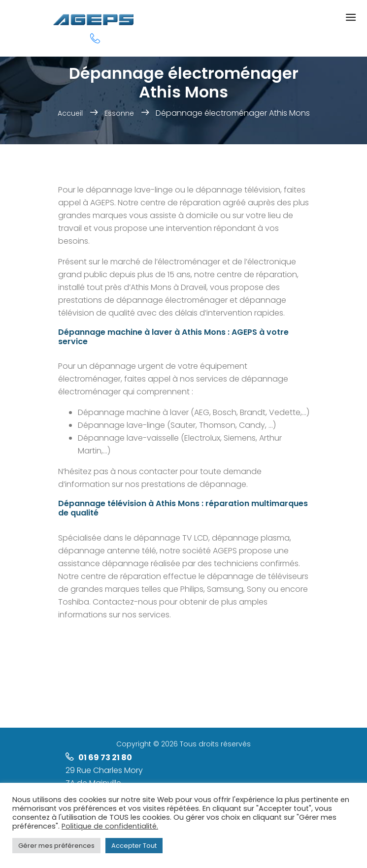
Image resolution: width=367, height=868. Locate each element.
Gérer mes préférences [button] (56, 846)
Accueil (70, 113)
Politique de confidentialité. (110, 826)
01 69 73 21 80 (105, 757)
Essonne (119, 113)
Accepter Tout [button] (134, 846)
